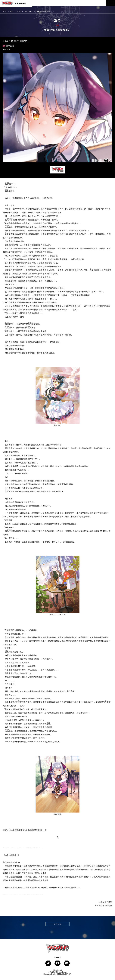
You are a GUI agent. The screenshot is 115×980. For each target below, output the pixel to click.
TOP (5, 11)
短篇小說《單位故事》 (25, 11)
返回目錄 (57, 924)
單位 (12, 11)
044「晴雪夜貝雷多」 (44, 11)
